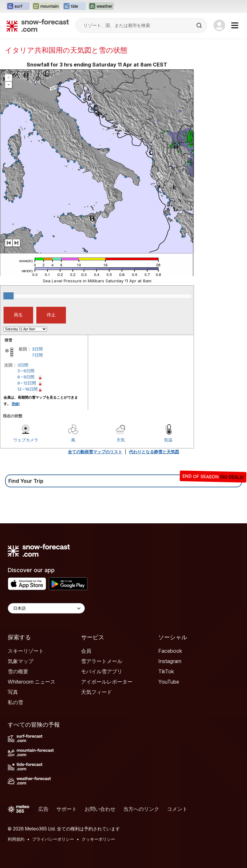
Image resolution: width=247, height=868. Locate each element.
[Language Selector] (46, 608)
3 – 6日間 (26, 371)
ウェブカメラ (26, 440)
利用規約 (16, 839)
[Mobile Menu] (235, 25)
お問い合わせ (100, 809)
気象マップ (21, 661)
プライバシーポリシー (53, 839)
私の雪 (15, 702)
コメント (177, 809)
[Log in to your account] (219, 25)
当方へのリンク (141, 809)
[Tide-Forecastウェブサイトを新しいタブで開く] (74, 6)
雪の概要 (18, 671)
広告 (43, 809)
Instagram (170, 661)
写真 (13, 692)
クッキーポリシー (98, 839)
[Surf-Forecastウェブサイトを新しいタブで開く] (18, 6)
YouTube (169, 682)
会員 (86, 651)
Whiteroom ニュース (32, 682)
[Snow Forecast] (38, 25)
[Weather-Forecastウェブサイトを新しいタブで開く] (101, 6)
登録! (16, 404)
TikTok (166, 671)
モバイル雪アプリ (102, 671)
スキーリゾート (26, 651)
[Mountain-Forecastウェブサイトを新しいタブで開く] (46, 6)
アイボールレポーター (107, 682)
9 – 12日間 (27, 383)
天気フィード (96, 692)
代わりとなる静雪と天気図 (154, 452)
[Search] (200, 25)
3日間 (37, 349)
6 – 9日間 (26, 377)
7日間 (37, 355)
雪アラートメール (102, 661)
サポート (67, 809)
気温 (168, 440)
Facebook (170, 651)
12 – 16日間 (27, 389)
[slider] (8, 296)
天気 (121, 440)
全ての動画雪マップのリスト (95, 452)
